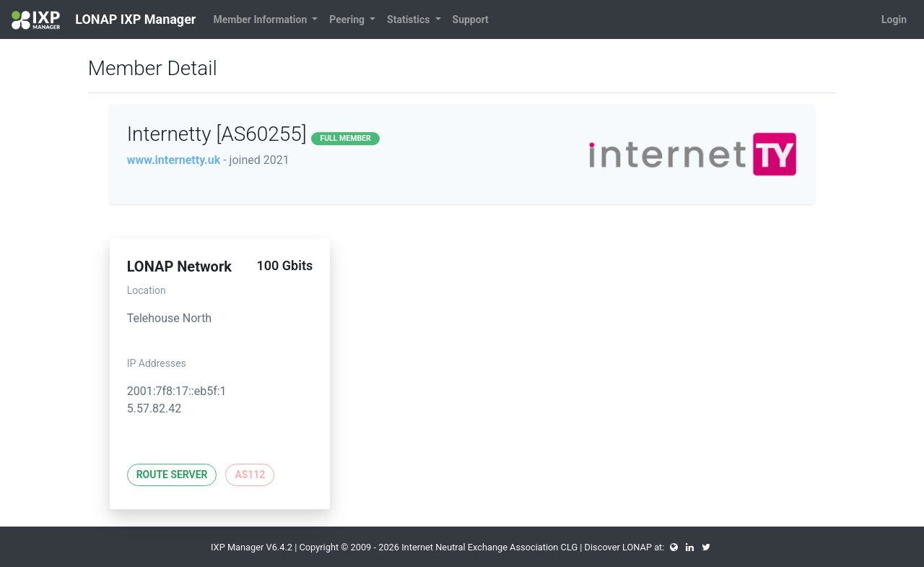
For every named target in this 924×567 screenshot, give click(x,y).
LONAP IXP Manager (104, 20)
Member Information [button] (261, 20)
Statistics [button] (410, 20)
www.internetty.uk (174, 160)
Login (894, 20)
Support (471, 20)
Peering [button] (348, 20)
